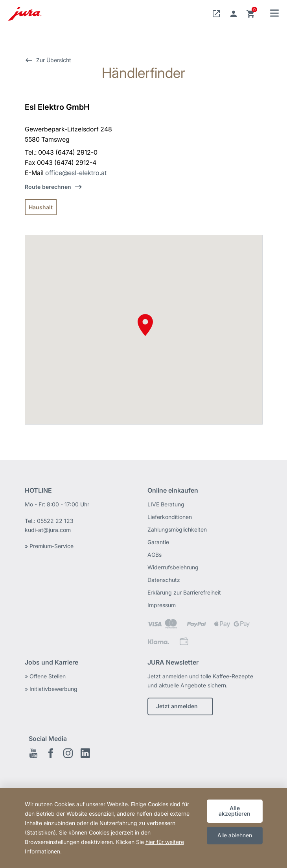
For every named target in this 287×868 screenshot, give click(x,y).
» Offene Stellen (45, 676)
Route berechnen (48, 187)
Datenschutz (164, 580)
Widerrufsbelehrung (173, 567)
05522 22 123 (55, 521)
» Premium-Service (49, 546)
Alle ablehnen (235, 835)
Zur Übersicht (54, 60)
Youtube (33, 753)
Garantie (158, 542)
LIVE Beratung (166, 504)
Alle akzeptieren (235, 811)
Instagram (68, 753)
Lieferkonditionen (170, 517)
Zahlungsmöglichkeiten (177, 529)
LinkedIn (85, 753)
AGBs (155, 555)
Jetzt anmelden (177, 706)
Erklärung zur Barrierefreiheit (184, 592)
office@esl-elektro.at (76, 173)
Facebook (51, 753)
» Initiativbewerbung (51, 689)
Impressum (162, 605)
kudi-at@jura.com (48, 530)
